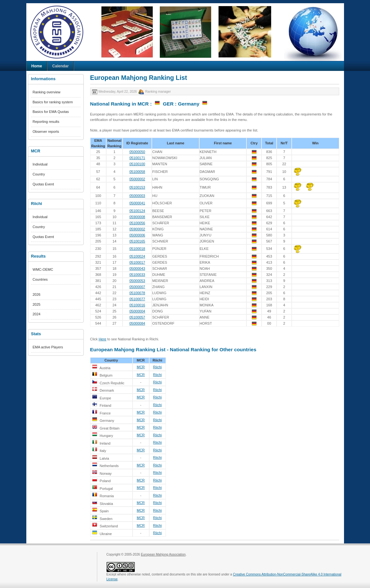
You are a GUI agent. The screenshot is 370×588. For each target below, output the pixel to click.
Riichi (157, 367)
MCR (141, 367)
